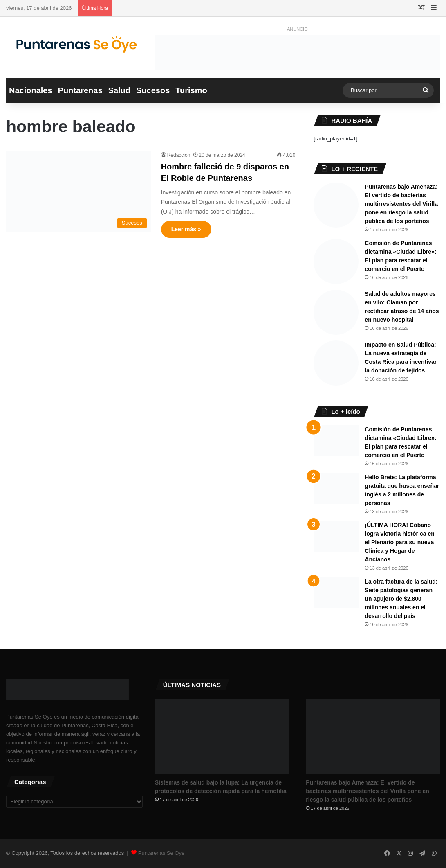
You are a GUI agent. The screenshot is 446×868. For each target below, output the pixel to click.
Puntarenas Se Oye (161, 853)
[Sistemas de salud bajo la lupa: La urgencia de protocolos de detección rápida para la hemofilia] (222, 736)
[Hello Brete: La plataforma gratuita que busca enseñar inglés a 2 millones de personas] (336, 488)
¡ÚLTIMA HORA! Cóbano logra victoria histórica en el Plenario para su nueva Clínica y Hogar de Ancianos (399, 542)
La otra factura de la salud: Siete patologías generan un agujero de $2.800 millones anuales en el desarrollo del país (401, 599)
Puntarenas (80, 90)
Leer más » (186, 229)
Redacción (179, 155)
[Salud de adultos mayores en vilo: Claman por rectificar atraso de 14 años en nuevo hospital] (336, 312)
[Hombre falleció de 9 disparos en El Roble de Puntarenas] (78, 192)
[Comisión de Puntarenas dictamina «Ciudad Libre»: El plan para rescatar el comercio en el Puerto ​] (336, 262)
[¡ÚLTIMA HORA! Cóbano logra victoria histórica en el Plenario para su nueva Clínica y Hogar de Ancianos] (336, 536)
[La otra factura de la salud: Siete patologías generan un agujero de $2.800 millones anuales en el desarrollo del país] (336, 593)
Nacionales (31, 90)
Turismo (191, 90)
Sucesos (153, 90)
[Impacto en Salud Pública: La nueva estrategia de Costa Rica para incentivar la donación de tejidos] (336, 363)
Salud (119, 90)
